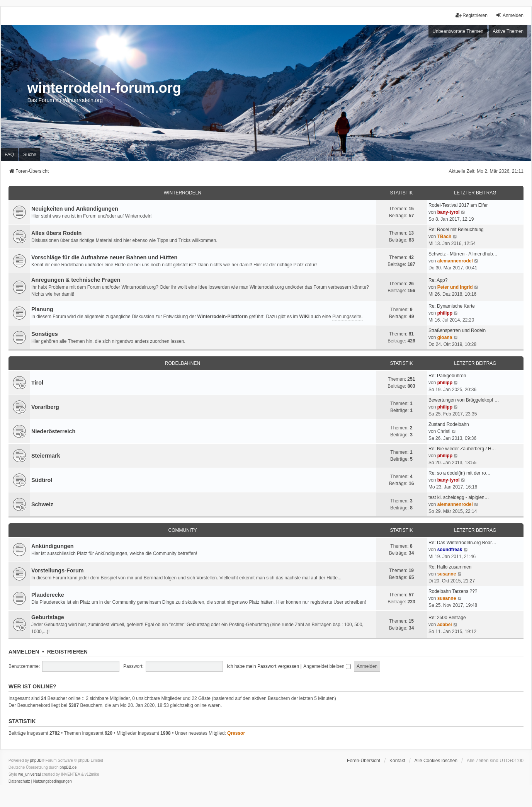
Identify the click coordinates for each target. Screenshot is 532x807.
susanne (447, 574)
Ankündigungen (53, 546)
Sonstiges (45, 334)
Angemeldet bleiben (327, 666)
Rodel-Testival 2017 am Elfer (458, 205)
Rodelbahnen (183, 363)
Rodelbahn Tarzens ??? (453, 591)
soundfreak (450, 550)
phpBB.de (68, 767)
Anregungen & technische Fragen (76, 280)
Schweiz (42, 504)
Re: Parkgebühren (447, 376)
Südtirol (42, 480)
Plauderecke (48, 595)
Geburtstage (48, 617)
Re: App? (438, 280)
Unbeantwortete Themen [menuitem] (458, 31)
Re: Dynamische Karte (452, 306)
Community (183, 530)
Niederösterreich (53, 431)
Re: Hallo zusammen (450, 567)
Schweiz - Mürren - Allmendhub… (463, 254)
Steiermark (46, 456)
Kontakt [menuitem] (397, 761)
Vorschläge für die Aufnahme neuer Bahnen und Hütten (104, 257)
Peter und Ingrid (455, 287)
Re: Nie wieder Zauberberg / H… (462, 449)
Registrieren (67, 652)
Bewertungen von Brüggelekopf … (464, 400)
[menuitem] (19, 781)
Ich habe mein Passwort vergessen (263, 666)
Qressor (236, 733)
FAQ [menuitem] (9, 155)
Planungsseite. (348, 317)
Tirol (37, 383)
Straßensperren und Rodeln (457, 330)
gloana (445, 337)
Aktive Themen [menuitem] (508, 31)
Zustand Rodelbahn (449, 424)
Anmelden (24, 652)
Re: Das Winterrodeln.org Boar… (462, 543)
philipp (445, 313)
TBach (444, 237)
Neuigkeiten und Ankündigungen (75, 209)
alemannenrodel (455, 261)
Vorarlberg (45, 407)
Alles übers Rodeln (56, 233)
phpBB (36, 760)
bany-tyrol (449, 212)
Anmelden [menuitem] (510, 15)
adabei (445, 625)
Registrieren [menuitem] (472, 15)
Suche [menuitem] (30, 155)
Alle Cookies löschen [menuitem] (436, 761)
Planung (42, 309)
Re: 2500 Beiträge (447, 618)
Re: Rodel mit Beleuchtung (456, 230)
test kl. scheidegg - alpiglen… (459, 497)
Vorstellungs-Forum (58, 570)
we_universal (29, 774)
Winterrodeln (183, 193)
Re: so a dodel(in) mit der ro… (460, 473)
